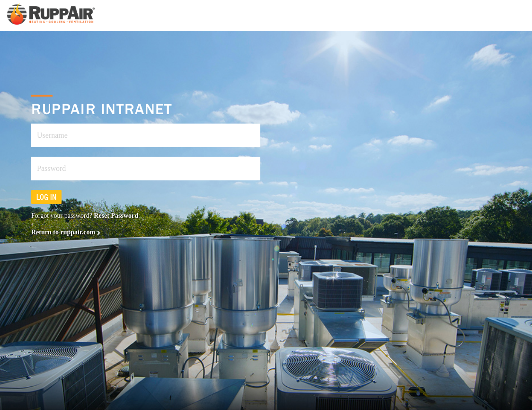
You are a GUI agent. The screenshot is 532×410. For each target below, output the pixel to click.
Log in (46, 197)
